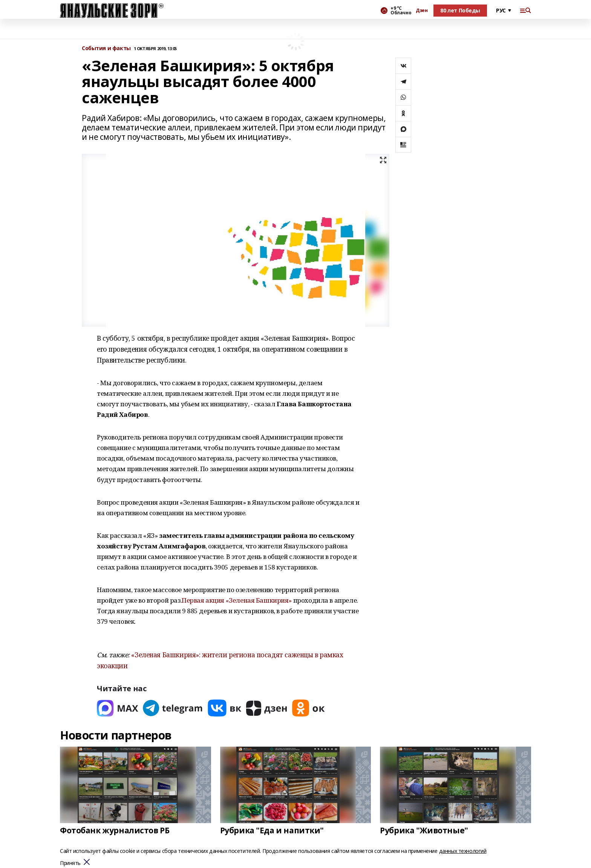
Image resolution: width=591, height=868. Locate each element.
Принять (70, 863)
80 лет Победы (460, 10)
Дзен (422, 11)
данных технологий (463, 851)
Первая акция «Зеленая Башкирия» (237, 600)
